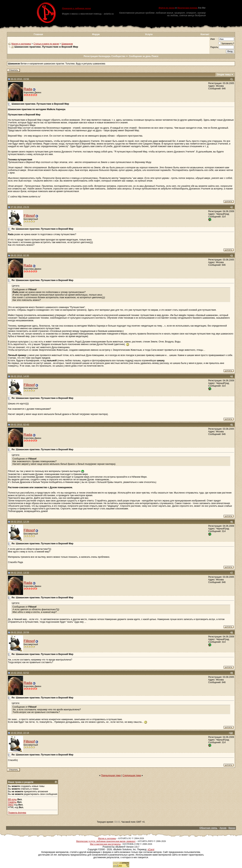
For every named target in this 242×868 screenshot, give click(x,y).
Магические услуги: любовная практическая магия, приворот (106, 841)
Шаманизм (67, 44)
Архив (223, 828)
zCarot (151, 849)
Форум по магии (167, 8)
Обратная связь (208, 828)
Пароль (214, 47)
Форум (96, 34)
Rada (28, 89)
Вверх (232, 828)
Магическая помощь (187, 8)
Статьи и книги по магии (46, 44)
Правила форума (17, 813)
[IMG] (11, 805)
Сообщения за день (140, 56)
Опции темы (224, 75)
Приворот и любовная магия (76, 8)
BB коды (12, 799)
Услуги (149, 34)
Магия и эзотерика (21, 44)
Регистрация (91, 56)
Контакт (205, 34)
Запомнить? (226, 44)
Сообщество (120, 56)
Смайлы (12, 802)
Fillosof (29, 216)
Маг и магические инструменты (105, 844)
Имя (212, 39)
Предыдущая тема (111, 775)
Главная (38, 34)
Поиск (155, 56)
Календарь (105, 56)
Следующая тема (132, 775)
